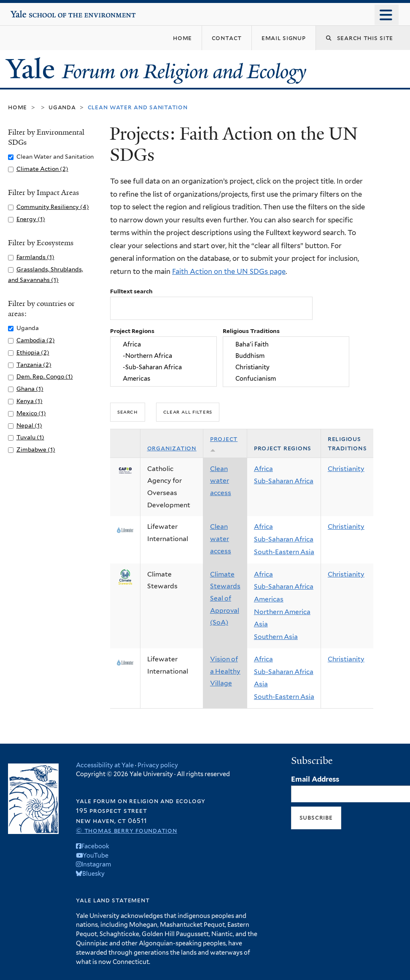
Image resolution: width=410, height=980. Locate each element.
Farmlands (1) (35, 257)
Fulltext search (131, 291)
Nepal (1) (29, 425)
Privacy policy (158, 765)
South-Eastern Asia (284, 552)
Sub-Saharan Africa (284, 481)
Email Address (315, 779)
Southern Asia (276, 637)
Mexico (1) (31, 413)
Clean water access (221, 481)
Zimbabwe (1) (36, 449)
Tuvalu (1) (30, 437)
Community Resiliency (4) (53, 207)
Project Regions (132, 331)
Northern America (282, 612)
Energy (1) (31, 219)
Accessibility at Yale (105, 765)
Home (18, 107)
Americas (164, 379)
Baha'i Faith (286, 344)
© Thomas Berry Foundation (126, 830)
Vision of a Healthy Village (225, 671)
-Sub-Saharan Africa (164, 367)
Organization (172, 448)
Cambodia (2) (36, 340)
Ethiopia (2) (33, 352)
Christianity (286, 367)
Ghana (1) (30, 389)
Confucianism (286, 379)
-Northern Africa (164, 356)
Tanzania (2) (34, 365)
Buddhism (286, 356)
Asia (261, 624)
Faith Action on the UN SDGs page (229, 271)
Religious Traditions (251, 331)
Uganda (62, 107)
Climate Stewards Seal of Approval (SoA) (225, 598)
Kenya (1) (30, 401)
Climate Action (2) (42, 169)
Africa (164, 344)
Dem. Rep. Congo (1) (45, 376)
